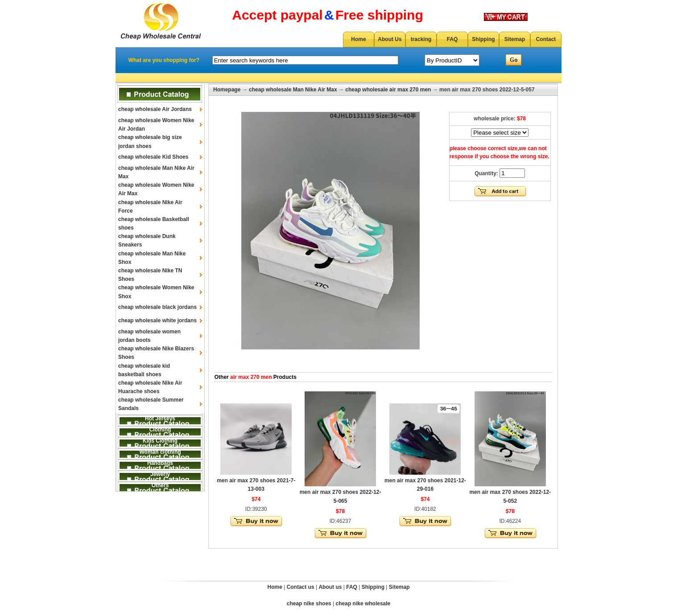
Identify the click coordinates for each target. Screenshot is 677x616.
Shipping (483, 39)
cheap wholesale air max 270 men (388, 90)
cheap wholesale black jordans (157, 307)
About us (330, 587)
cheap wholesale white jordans (157, 320)
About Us (390, 39)
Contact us (301, 587)
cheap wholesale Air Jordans (155, 109)
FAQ (452, 39)
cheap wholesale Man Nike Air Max (293, 90)
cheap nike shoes (309, 604)
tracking (421, 39)
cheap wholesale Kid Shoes (153, 157)
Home (358, 39)
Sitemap (515, 39)
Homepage (227, 90)
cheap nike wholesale (363, 604)
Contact (546, 39)
